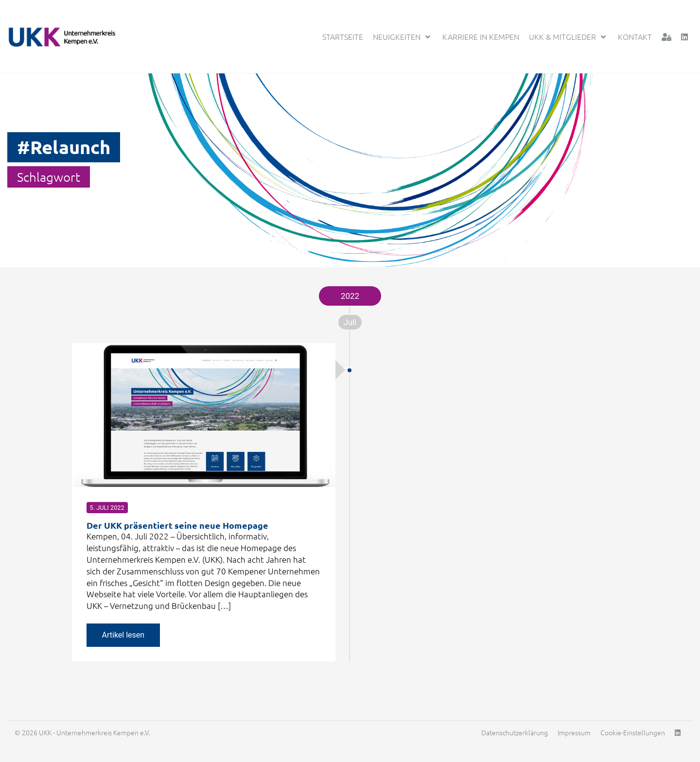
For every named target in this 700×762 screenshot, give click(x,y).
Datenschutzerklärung (515, 732)
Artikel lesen (123, 635)
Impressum (574, 732)
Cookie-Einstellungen (633, 732)
